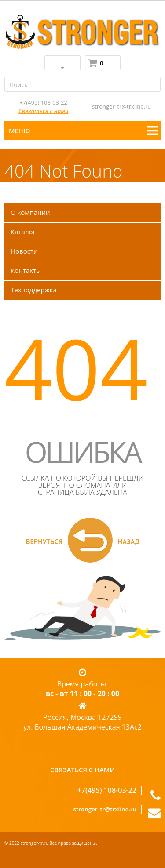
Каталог (23, 232)
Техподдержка (34, 290)
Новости (24, 251)
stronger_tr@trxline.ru (121, 106)
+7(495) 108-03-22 (43, 102)
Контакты (26, 270)
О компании (30, 212)
